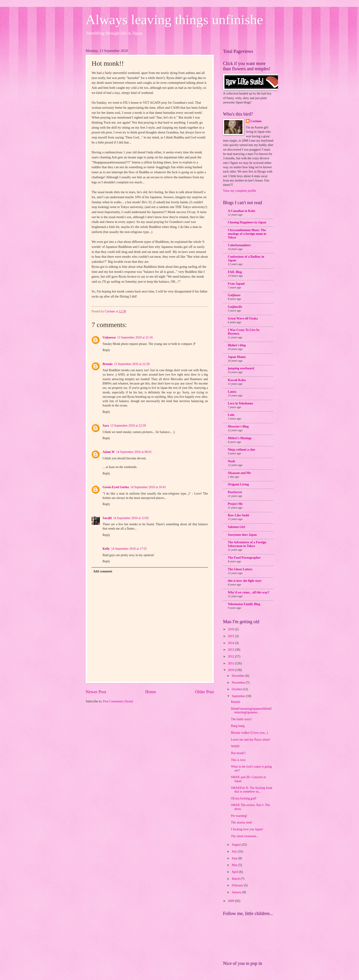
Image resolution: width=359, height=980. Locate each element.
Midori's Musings (240, 438)
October (237, 689)
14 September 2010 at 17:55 (129, 549)
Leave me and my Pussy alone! (250, 740)
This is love (238, 760)
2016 (231, 629)
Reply (106, 350)
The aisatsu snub (241, 822)
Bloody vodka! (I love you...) (249, 733)
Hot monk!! (238, 753)
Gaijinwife (235, 307)
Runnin (235, 702)
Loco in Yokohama (240, 403)
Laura (232, 392)
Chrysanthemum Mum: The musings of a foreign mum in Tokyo (247, 234)
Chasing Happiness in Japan (247, 222)
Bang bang (238, 726)
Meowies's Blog (238, 426)
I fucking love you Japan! (247, 829)
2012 (231, 656)
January (237, 892)
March (236, 879)
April (235, 872)
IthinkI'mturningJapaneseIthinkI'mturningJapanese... (251, 711)
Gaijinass (234, 295)
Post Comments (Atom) (118, 701)
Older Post (204, 692)
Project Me (235, 504)
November (239, 683)
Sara (106, 426)
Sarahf (107, 518)
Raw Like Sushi (238, 515)
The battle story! (241, 719)
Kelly (106, 549)
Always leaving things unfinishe (174, 20)
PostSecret (235, 492)
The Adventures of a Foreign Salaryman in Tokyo (247, 544)
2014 (231, 643)
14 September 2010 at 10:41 (148, 487)
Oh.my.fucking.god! (243, 798)
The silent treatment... (245, 836)
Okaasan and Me (239, 473)
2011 (231, 663)
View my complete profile (239, 191)
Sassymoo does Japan (242, 535)
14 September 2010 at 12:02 (131, 518)
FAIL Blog (235, 272)
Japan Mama (237, 357)
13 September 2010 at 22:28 (132, 364)
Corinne (256, 121)
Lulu (231, 415)
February (238, 885)
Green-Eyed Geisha (116, 487)
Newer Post (96, 692)
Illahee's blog (237, 345)
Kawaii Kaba (237, 380)
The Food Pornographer (244, 558)
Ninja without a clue (241, 450)
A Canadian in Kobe (242, 211)
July (235, 851)
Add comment (103, 571)
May (235, 865)
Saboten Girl (237, 527)
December (239, 676)
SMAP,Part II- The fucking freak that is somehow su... (252, 790)
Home (151, 692)
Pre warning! (239, 816)
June (235, 858)
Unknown (109, 337)
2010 (231, 670)
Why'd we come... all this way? (249, 592)
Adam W (109, 452)
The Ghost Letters (240, 569)
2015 (231, 636)
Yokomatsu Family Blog (244, 604)
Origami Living (238, 484)
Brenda (107, 364)
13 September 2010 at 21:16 (135, 337)
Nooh (231, 461)
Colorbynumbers (239, 245)
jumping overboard (241, 368)
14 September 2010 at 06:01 (134, 452)
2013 (231, 650)
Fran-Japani (236, 284)
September (239, 696)
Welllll (235, 746)
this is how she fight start (245, 581)
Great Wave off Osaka (243, 318)
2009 (231, 901)
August (237, 845)
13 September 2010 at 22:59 (128, 426)
